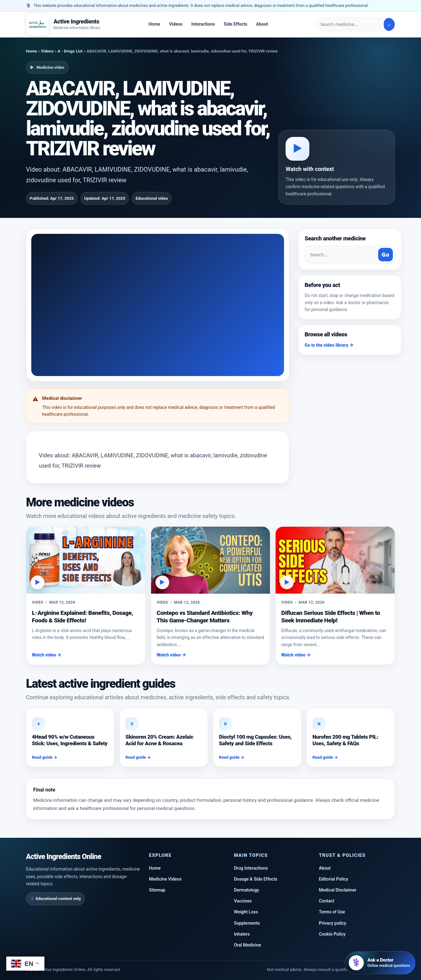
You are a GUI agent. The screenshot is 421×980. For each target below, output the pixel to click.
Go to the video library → (329, 345)
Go (385, 254)
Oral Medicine (248, 945)
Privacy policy (332, 923)
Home (154, 24)
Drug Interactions (251, 868)
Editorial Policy (333, 879)
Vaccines (243, 901)
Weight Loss (246, 912)
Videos (176, 24)
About (262, 24)
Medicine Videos (165, 879)
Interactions (203, 24)
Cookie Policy (332, 934)
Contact (326, 901)
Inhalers (242, 934)
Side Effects (236, 24)
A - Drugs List (70, 51)
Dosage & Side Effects (256, 879)
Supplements (247, 923)
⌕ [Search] (389, 24)
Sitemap (157, 890)
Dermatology (246, 890)
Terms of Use (332, 912)
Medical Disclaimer (337, 890)
